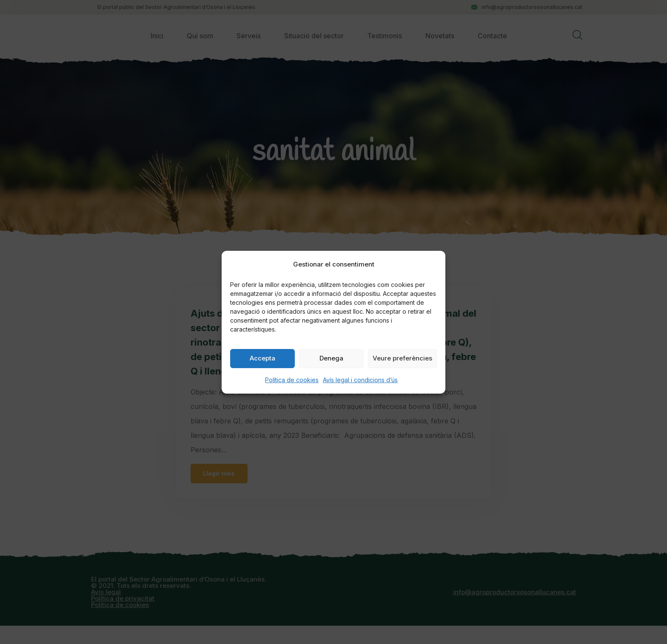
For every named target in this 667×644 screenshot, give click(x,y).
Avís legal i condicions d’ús (360, 380)
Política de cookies (292, 380)
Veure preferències (402, 358)
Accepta (262, 358)
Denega (331, 358)
